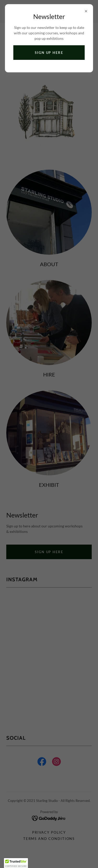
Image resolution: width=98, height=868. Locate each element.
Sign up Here (49, 53)
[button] (16, 863)
